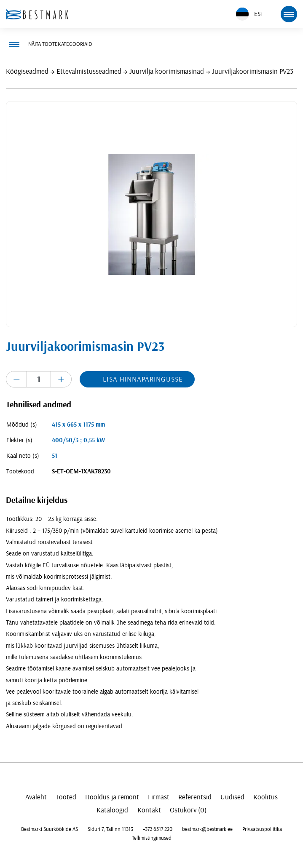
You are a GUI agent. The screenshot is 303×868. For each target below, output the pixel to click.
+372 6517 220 (158, 829)
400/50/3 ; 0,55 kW (78, 440)
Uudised (232, 797)
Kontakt (149, 810)
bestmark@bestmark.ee (207, 829)
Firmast (159, 797)
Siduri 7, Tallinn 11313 (110, 829)
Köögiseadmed (27, 71)
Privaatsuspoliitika (262, 829)
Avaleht (36, 797)
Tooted (66, 797)
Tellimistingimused (152, 838)
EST (250, 14)
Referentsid (195, 797)
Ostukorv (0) (188, 810)
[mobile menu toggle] (289, 14)
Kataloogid (112, 810)
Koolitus (265, 797)
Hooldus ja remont (112, 797)
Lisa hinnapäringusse (143, 379)
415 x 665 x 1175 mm (78, 425)
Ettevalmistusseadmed (89, 71)
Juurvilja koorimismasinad (167, 71)
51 (55, 456)
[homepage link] (37, 14)
